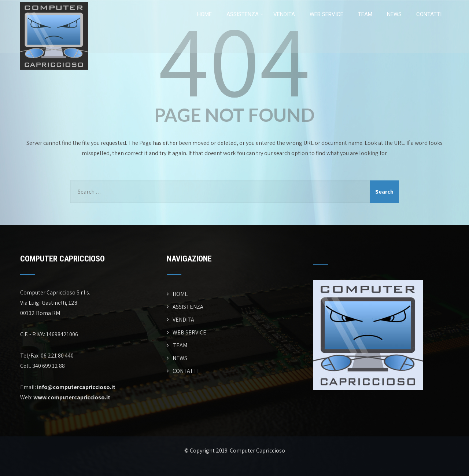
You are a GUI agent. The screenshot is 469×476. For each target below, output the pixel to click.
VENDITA (284, 14)
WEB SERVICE (326, 14)
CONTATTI (429, 14)
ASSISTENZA (245, 14)
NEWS (394, 14)
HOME (204, 14)
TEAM (365, 14)
